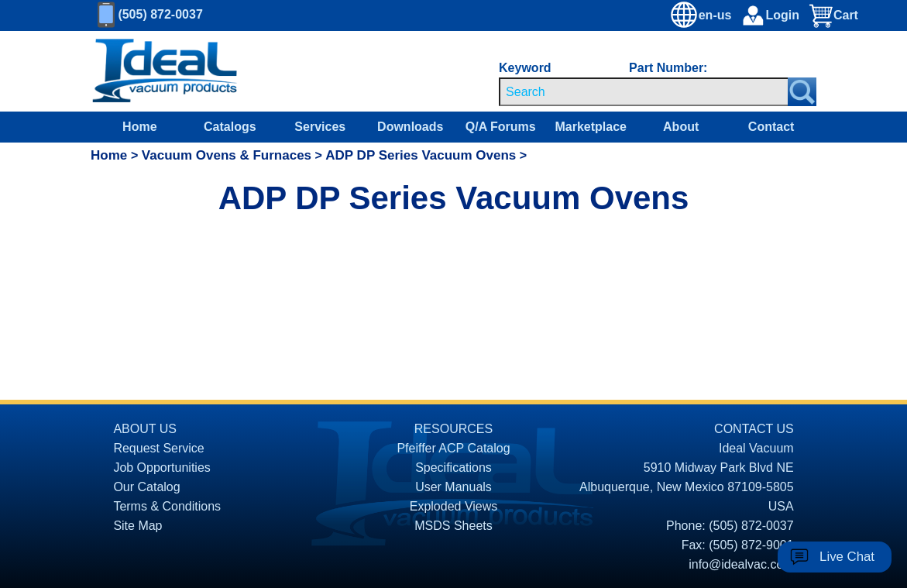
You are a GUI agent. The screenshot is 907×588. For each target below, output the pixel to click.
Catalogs (230, 127)
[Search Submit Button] (802, 92)
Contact (771, 127)
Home (139, 127)
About (681, 127)
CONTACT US (754, 429)
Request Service (158, 448)
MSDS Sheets (453, 526)
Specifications (453, 468)
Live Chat (847, 557)
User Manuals (453, 487)
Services (320, 127)
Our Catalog (146, 487)
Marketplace (591, 127)
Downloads (410, 127)
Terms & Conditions (167, 506)
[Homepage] (165, 71)
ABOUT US (145, 429)
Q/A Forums (501, 127)
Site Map (137, 526)
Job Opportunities (161, 468)
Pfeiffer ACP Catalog (453, 448)
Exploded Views (454, 506)
